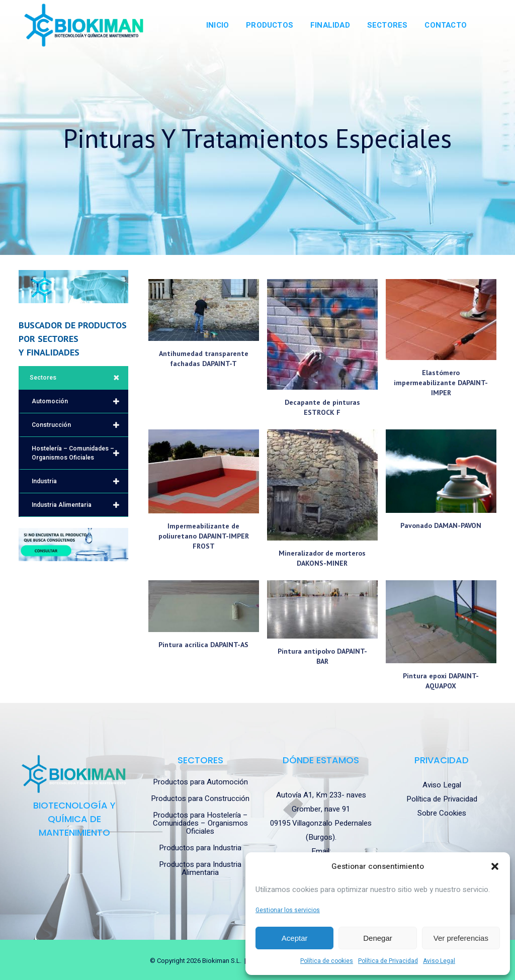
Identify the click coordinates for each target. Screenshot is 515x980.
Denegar (378, 938)
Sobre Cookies (442, 813)
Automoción (80, 401)
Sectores (79, 378)
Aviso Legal (439, 961)
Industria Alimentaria (80, 505)
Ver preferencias (461, 938)
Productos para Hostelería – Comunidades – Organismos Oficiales (200, 823)
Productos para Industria (200, 848)
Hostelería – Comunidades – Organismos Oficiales (80, 453)
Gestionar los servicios (288, 910)
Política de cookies (327, 961)
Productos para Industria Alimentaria (200, 868)
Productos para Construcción (200, 798)
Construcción (80, 425)
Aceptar (295, 938)
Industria (80, 481)
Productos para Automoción (200, 782)
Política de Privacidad (388, 961)
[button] (495, 866)
